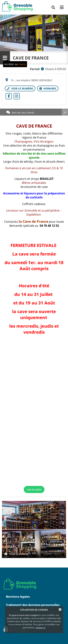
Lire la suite (34, 489)
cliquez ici (41, 627)
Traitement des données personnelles (33, 605)
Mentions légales (18, 597)
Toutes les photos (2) (19, 554)
